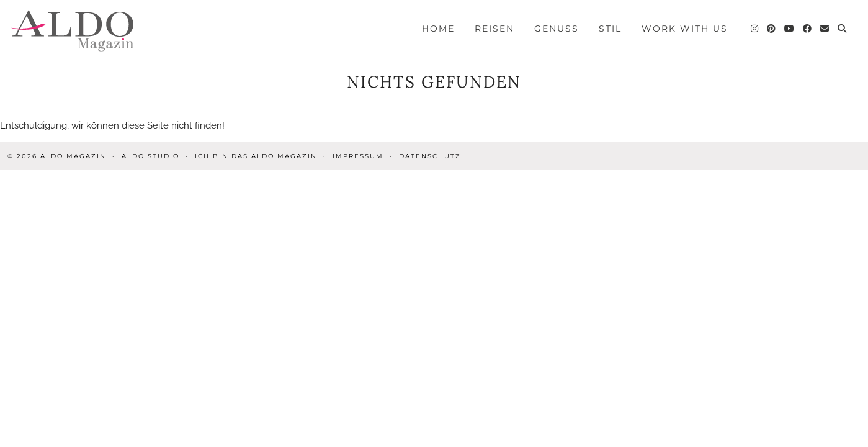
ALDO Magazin (73, 156)
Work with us (685, 29)
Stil (610, 29)
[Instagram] (755, 29)
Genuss (557, 29)
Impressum (358, 156)
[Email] (825, 29)
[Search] (843, 29)
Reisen (494, 29)
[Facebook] (808, 29)
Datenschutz (430, 156)
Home (438, 29)
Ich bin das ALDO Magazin (256, 156)
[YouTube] (790, 29)
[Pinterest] (772, 29)
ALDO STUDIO (150, 156)
